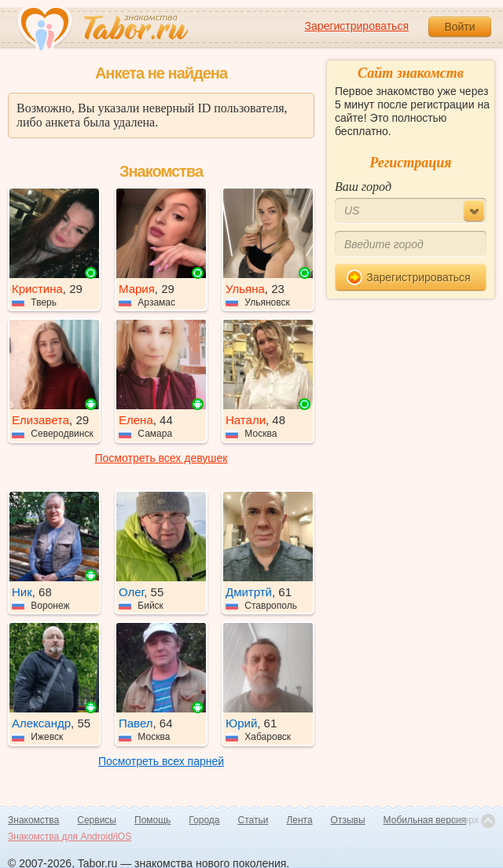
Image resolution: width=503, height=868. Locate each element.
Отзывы (348, 820)
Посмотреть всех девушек (162, 458)
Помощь (152, 820)
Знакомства (33, 820)
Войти (459, 27)
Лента (299, 820)
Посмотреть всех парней (161, 761)
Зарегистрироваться (357, 26)
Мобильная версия (425, 820)
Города (204, 820)
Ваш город (363, 187)
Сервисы (97, 820)
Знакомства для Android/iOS (70, 837)
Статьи (253, 820)
